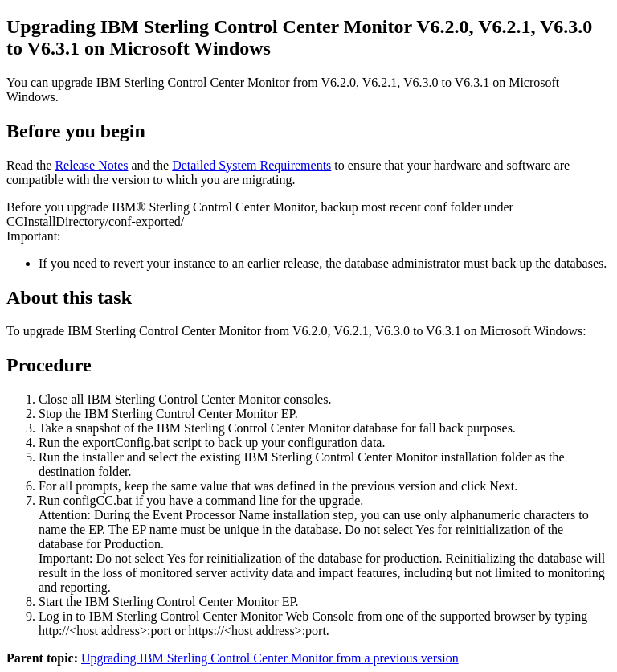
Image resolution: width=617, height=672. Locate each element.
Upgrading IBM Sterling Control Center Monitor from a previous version (270, 658)
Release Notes (91, 165)
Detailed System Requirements (251, 165)
